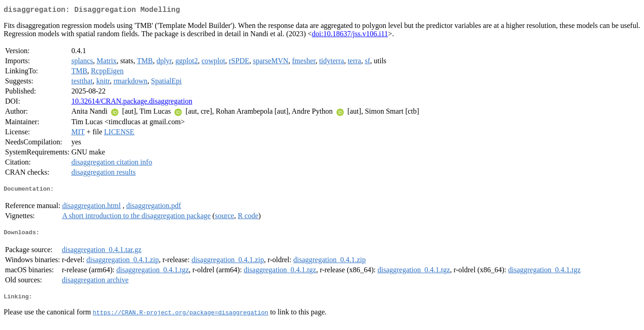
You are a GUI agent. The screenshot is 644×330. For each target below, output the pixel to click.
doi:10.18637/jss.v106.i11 (350, 36)
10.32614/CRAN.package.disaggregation (132, 103)
